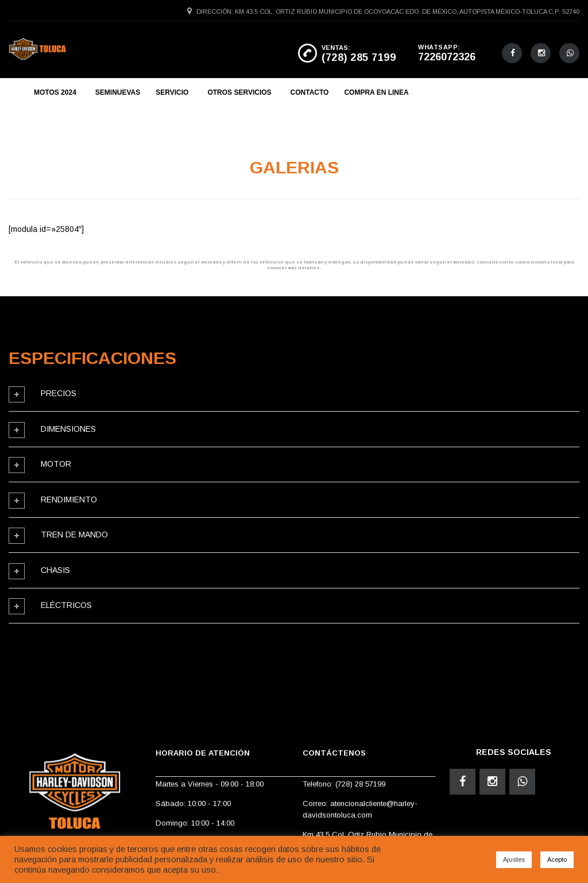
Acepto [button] (557, 859)
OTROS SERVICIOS (239, 92)
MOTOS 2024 (55, 92)
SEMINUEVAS (118, 92)
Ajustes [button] (514, 859)
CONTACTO (310, 92)
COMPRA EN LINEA (376, 92)
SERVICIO (172, 92)
